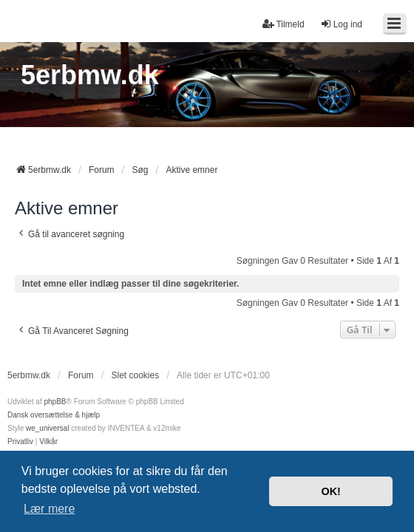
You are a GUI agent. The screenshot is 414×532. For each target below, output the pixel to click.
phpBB (55, 402)
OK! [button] (330, 491)
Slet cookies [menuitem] (135, 375)
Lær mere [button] (49, 509)
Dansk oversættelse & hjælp (54, 415)
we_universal (47, 428)
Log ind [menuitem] (341, 24)
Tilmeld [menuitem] (283, 24)
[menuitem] (20, 442)
